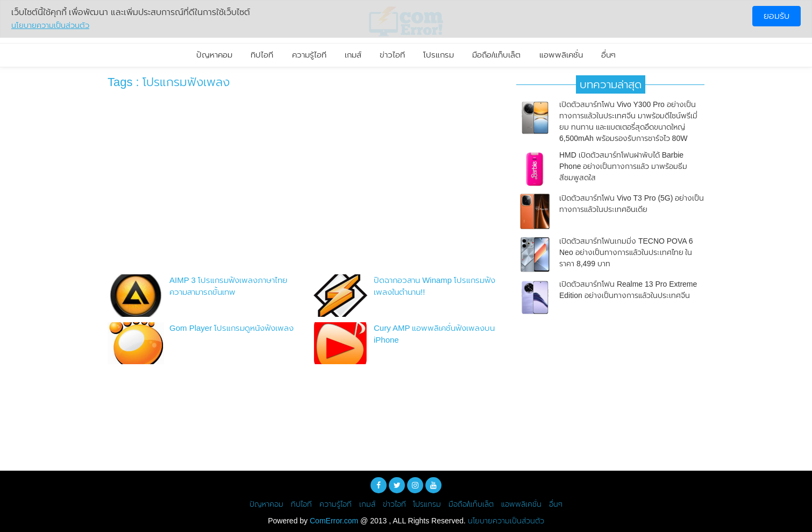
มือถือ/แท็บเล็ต (496, 55)
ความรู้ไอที (309, 55)
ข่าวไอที (392, 55)
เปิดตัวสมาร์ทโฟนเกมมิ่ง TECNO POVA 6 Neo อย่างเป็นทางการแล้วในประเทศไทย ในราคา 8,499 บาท (626, 252)
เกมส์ (353, 55)
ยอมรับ (777, 16)
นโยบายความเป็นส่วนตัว (506, 521)
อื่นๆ (608, 55)
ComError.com (334, 521)
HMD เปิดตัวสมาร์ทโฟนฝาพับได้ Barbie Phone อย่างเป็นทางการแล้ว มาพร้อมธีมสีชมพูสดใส (623, 166)
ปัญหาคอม (214, 55)
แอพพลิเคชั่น (561, 55)
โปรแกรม (439, 55)
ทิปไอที (262, 55)
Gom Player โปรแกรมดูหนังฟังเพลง (232, 328)
